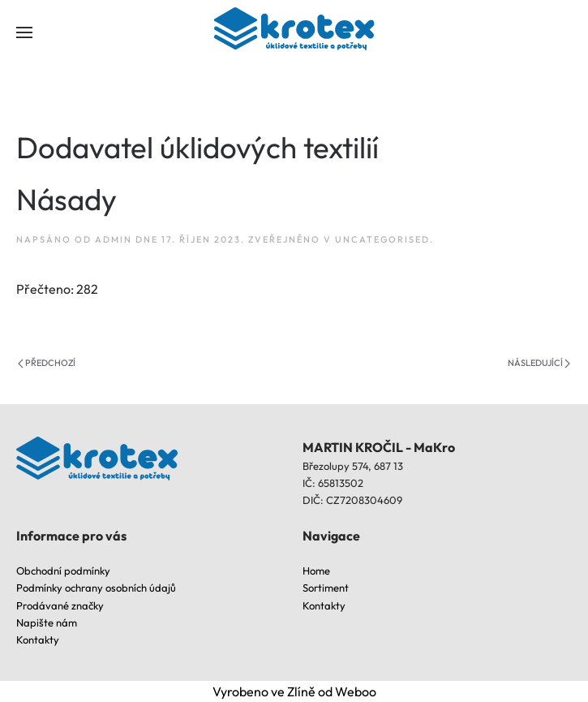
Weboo (356, 691)
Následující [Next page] (539, 363)
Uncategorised (382, 239)
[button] (24, 32)
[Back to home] (294, 32)
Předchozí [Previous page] (47, 363)
